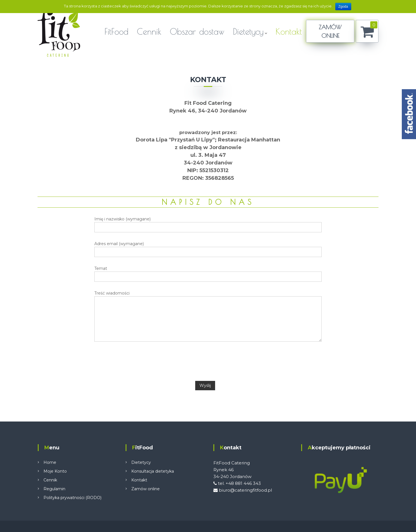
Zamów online (145, 489)
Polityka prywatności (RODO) (72, 498)
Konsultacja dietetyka (153, 471)
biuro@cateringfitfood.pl (243, 490)
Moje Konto (55, 471)
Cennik (149, 31)
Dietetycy (248, 31)
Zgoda (343, 7)
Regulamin (54, 489)
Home (50, 462)
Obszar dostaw (197, 31)
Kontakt (289, 31)
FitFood (117, 31)
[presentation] (208, 361)
